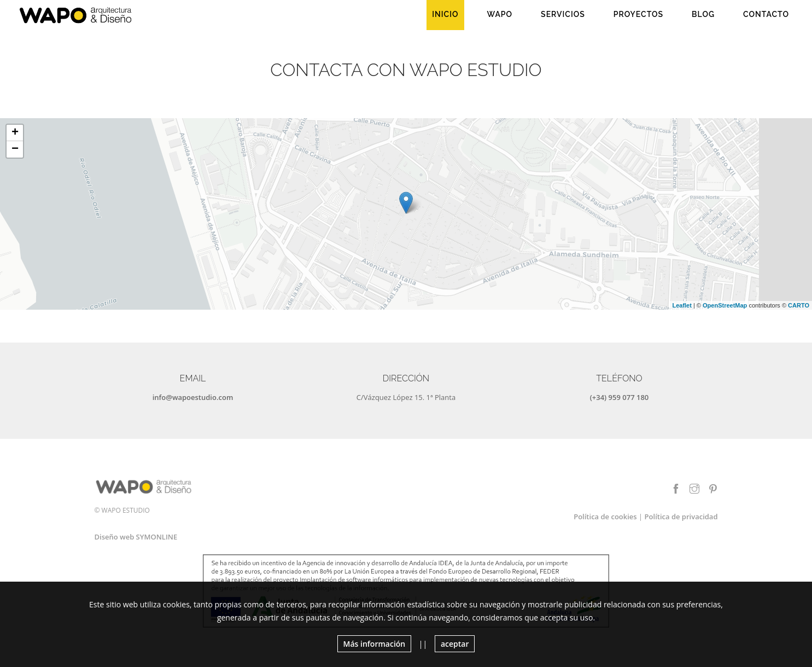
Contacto (766, 14)
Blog (703, 14)
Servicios (563, 14)
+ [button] (15, 133)
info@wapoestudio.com (193, 397)
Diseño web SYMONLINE (136, 537)
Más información (375, 644)
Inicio (445, 14)
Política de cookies (605, 517)
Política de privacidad (681, 517)
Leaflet (682, 305)
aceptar (455, 644)
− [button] (15, 149)
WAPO (500, 14)
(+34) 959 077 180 (620, 397)
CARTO (799, 305)
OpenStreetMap (725, 305)
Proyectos (638, 14)
